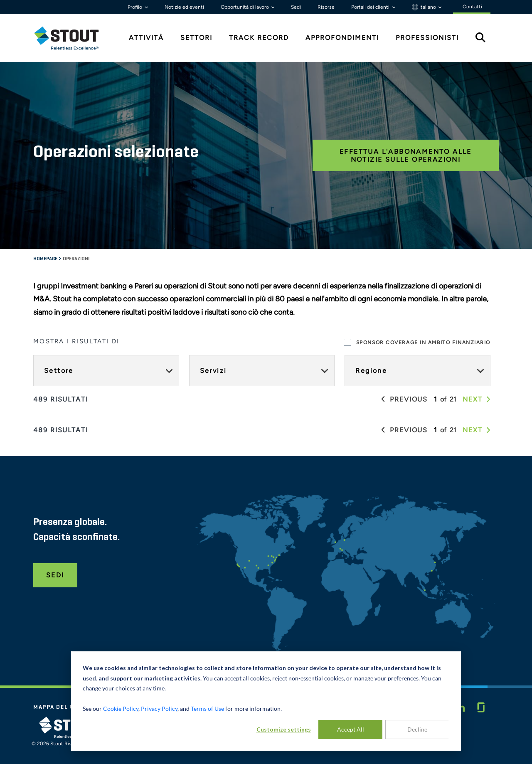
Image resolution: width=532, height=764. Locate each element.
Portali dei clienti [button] (371, 7)
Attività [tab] (146, 38)
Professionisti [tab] (427, 38)
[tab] (73, 38)
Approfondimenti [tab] (342, 38)
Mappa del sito (59, 707)
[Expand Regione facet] (480, 371)
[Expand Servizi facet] (325, 371)
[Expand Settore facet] (169, 371)
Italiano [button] (425, 7)
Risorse (326, 7)
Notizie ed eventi (184, 7)
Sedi (296, 7)
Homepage (46, 259)
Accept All (351, 729)
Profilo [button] (135, 7)
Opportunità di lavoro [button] (245, 7)
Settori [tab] (196, 38)
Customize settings (284, 729)
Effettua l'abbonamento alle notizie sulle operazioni (406, 155)
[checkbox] (347, 342)
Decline (417, 729)
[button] (409, 399)
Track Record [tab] (259, 38)
